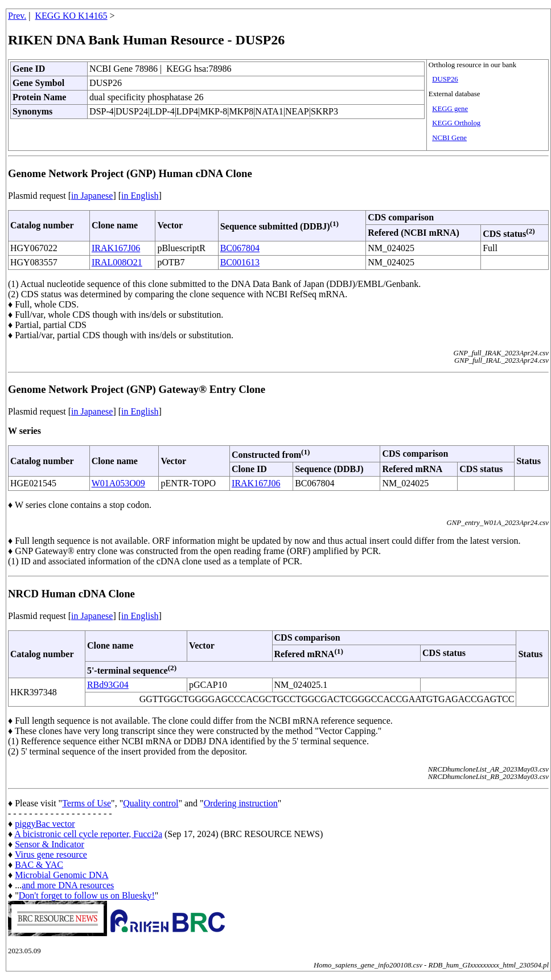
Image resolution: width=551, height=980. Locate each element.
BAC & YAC (39, 865)
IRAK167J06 (116, 248)
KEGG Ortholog (456, 123)
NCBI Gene (449, 138)
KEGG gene (450, 109)
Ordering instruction (241, 803)
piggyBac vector (45, 824)
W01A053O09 (118, 483)
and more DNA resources (68, 885)
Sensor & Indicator (50, 844)
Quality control (151, 803)
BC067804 (240, 248)
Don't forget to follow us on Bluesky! (87, 895)
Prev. (17, 16)
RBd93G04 (108, 685)
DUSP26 (445, 79)
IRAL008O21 (117, 262)
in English (140, 196)
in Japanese (92, 196)
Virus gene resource (51, 854)
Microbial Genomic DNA (61, 875)
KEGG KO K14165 (71, 16)
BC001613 (240, 262)
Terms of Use (87, 803)
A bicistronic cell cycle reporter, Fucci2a (88, 834)
